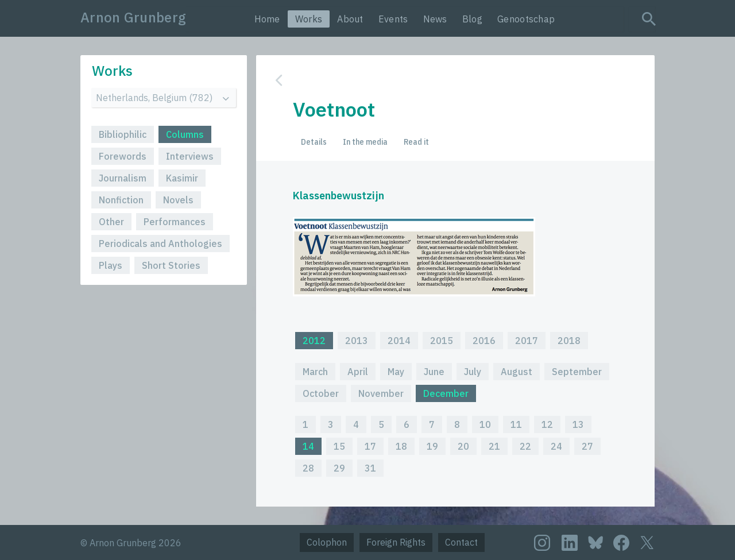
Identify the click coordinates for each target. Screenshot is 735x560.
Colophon (327, 542)
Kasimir (182, 178)
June (434, 372)
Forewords (123, 156)
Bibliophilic (123, 134)
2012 (314, 341)
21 (494, 446)
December (446, 393)
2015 (442, 341)
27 (587, 446)
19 (432, 446)
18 (401, 446)
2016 (484, 341)
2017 (527, 341)
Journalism (123, 178)
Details (314, 142)
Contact (461, 542)
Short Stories (171, 265)
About (350, 19)
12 (547, 424)
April (358, 372)
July (473, 372)
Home (267, 19)
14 (308, 446)
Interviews (190, 156)
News (435, 19)
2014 (399, 341)
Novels (178, 200)
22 (525, 446)
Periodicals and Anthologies (160, 244)
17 (370, 446)
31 (370, 468)
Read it (416, 142)
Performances (175, 222)
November (381, 393)
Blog (472, 19)
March (315, 372)
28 (308, 468)
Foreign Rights (396, 542)
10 (485, 424)
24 (556, 446)
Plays (111, 265)
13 (578, 424)
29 (339, 468)
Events (393, 19)
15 (339, 446)
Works (309, 19)
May (396, 372)
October (321, 393)
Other (111, 222)
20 (463, 446)
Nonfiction (121, 200)
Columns (185, 134)
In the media (365, 142)
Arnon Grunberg (133, 17)
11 (516, 424)
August (517, 372)
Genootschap (526, 19)
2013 (357, 341)
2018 (569, 341)
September (577, 372)
